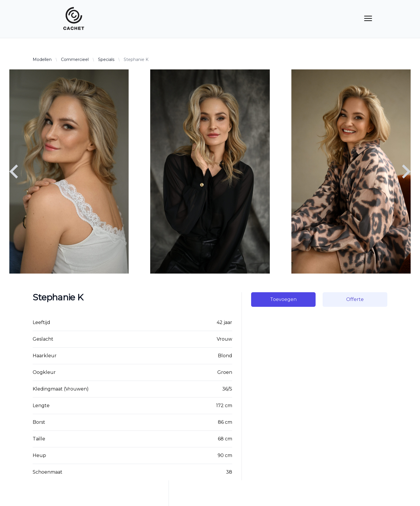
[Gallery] (210, 171)
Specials (106, 59)
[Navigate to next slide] (406, 171)
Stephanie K (136, 59)
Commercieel (75, 59)
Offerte (355, 299)
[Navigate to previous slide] (14, 171)
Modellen (42, 59)
